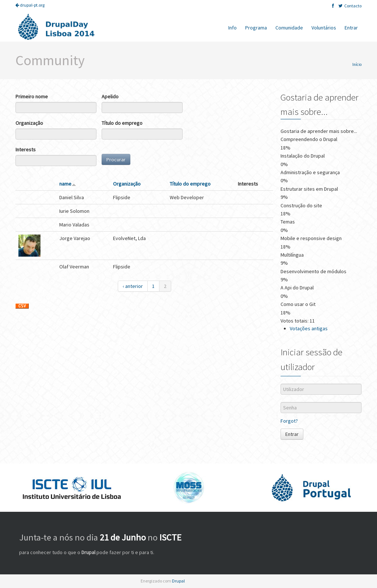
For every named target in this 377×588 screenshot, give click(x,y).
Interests (26, 149)
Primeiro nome (32, 96)
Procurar (116, 159)
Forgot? (289, 421)
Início (357, 64)
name (68, 184)
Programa (256, 28)
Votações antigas (309, 328)
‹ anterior (133, 286)
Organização (29, 123)
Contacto (353, 6)
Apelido (110, 96)
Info (232, 28)
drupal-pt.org (30, 5)
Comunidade (289, 28)
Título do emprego (122, 123)
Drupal (178, 581)
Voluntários (324, 28)
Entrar (351, 28)
